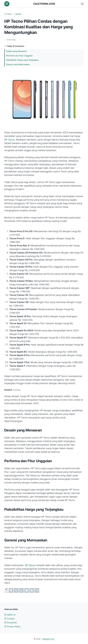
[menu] (7, 4)
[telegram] (27, 590)
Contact (9, 619)
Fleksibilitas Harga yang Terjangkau (22, 60)
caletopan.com (44, 4)
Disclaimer (11, 623)
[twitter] (16, 590)
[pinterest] (32, 590)
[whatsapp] (21, 590)
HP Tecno (9, 140)
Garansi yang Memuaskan (18, 64)
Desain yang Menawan (16, 51)
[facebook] (11, 590)
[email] (37, 590)
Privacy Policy (12, 626)
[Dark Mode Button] (82, 4)
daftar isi (10, 615)
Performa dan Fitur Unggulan (19, 56)
